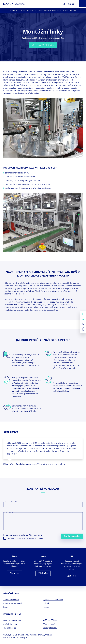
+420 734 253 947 (50, 624)
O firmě (46, 604)
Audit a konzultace (11, 600)
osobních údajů (37, 539)
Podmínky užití (23, 638)
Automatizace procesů (13, 604)
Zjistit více (14, 573)
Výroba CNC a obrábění (53, 600)
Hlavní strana (15, 11)
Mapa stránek (9, 638)
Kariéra (46, 608)
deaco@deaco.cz (50, 628)
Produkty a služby (29, 11)
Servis (6, 608)
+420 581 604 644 (50, 621)
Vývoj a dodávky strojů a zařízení (50, 11)
